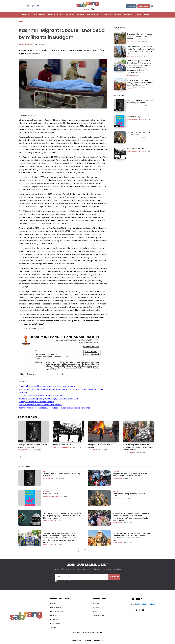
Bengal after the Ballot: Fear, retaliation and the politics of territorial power (130, 475)
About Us (131, 6)
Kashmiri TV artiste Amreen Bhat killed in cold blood (41, 395)
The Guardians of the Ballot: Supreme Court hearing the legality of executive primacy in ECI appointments (62, 516)
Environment (132, 42)
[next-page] (25, 457)
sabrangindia (129, 452)
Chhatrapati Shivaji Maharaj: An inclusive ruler (130, 495)
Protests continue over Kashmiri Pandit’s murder (40, 405)
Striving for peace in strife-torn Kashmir (36, 402)
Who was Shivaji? (134, 117)
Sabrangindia (25, 45)
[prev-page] (20, 457)
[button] (152, 6)
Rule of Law (131, 57)
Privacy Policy (75, 581)
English (86, 9)
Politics (116, 471)
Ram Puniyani (132, 138)
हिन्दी (93, 9)
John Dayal (93, 450)
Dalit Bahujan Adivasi (120, 531)
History (117, 126)
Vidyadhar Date (133, 106)
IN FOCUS (119, 96)
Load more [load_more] (86, 550)
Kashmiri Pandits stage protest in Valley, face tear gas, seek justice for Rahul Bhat (54, 408)
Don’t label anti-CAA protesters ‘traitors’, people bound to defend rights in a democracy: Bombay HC (140, 50)
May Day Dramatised (136, 148)
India (21, 22)
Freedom (130, 88)
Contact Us (144, 6)
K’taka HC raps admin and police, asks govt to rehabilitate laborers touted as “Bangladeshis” (140, 83)
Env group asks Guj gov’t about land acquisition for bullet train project (139, 36)
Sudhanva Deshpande (134, 120)
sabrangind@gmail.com (146, 604)
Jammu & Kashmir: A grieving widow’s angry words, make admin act (48, 399)
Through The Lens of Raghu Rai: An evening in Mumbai (140, 102)
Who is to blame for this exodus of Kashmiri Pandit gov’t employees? (49, 386)
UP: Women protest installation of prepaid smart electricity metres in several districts (138, 447)
